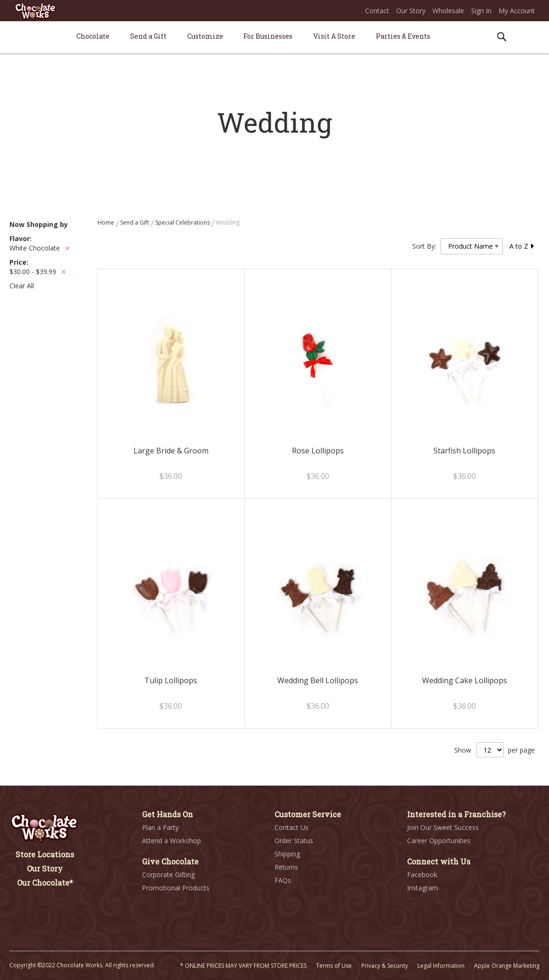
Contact (377, 11)
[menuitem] (93, 36)
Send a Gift (135, 222)
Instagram (423, 888)
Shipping (287, 854)
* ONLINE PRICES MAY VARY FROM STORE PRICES (243, 966)
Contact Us (291, 827)
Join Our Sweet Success (443, 827)
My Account (517, 11)
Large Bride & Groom (171, 451)
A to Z (522, 246)
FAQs (283, 880)
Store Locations (45, 854)
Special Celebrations (183, 222)
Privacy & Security (385, 966)
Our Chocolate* (45, 883)
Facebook (422, 875)
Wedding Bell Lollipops (318, 680)
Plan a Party (160, 827)
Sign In (481, 11)
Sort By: (424, 246)
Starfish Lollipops (464, 451)
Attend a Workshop (171, 841)
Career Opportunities (439, 841)
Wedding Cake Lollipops (465, 680)
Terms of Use (334, 966)
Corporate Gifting (168, 875)
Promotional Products (176, 888)
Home (107, 222)
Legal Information (441, 966)
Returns (286, 867)
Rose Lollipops (318, 451)
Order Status (294, 841)
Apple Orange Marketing (507, 966)
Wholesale (448, 11)
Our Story (411, 11)
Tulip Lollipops (171, 680)
